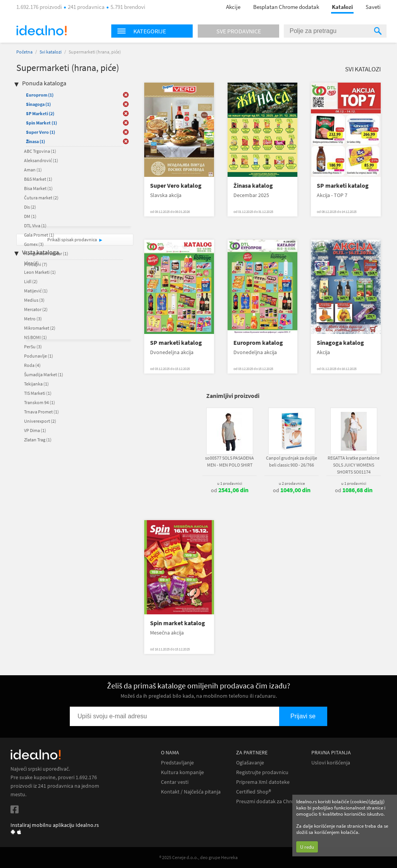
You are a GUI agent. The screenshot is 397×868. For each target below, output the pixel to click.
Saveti (373, 7)
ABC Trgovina (40, 151)
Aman (33, 170)
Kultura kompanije (182, 772)
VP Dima (35, 430)
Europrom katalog (258, 343)
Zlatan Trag (38, 440)
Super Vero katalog (176, 186)
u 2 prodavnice (292, 483)
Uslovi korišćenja (331, 763)
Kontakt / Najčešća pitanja (191, 792)
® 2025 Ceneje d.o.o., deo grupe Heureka (198, 857)
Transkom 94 (40, 402)
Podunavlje (39, 356)
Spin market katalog (178, 623)
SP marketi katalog (343, 186)
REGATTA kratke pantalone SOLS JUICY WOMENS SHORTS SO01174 (354, 465)
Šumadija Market (44, 374)
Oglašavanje (250, 763)
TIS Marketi (38, 393)
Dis (30, 207)
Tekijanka (36, 384)
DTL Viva (35, 226)
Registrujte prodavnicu (262, 772)
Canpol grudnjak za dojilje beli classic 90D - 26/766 (292, 461)
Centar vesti (175, 782)
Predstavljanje (177, 763)
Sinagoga (38, 104)
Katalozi (342, 7)
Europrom (40, 95)
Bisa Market (38, 188)
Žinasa (35, 141)
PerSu (33, 347)
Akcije (233, 7)
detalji (377, 801)
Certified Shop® (254, 792)
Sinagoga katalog (340, 343)
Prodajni (36, 264)
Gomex (34, 244)
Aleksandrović (41, 160)
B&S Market (38, 179)
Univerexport (40, 421)
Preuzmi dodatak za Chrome (269, 801)
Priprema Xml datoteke (263, 782)
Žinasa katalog (253, 186)
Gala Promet (39, 235)
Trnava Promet (41, 412)
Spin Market (41, 123)
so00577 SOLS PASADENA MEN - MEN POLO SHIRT (230, 461)
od (230, 490)
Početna (24, 52)
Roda (32, 365)
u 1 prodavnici (230, 483)
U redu (307, 847)
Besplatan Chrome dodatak (286, 7)
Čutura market (41, 198)
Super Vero (41, 132)
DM (30, 216)
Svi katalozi (51, 52)
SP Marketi (40, 113)
